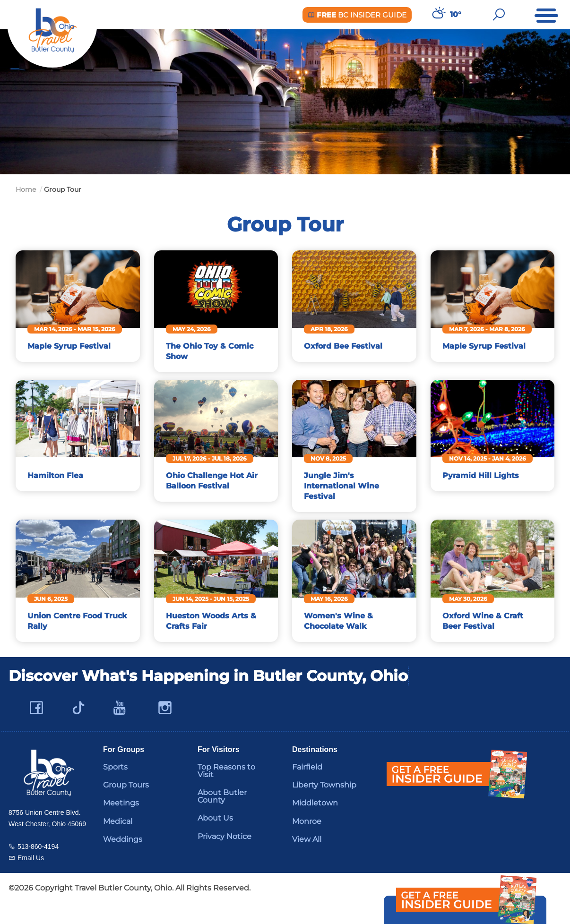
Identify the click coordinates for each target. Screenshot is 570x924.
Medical (118, 842)
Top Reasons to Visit (226, 791)
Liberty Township (324, 806)
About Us (215, 839)
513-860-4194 (38, 867)
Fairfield (307, 788)
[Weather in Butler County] (438, 15)
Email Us (31, 878)
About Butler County (222, 817)
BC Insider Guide (357, 15)
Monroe (307, 842)
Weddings (123, 860)
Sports (115, 788)
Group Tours (126, 806)
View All (307, 860)
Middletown (315, 824)
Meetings (121, 824)
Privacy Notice (225, 857)
